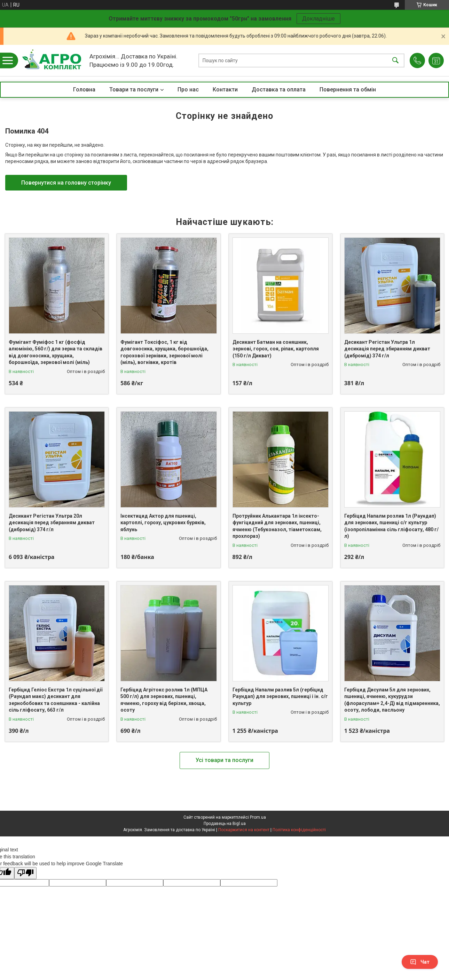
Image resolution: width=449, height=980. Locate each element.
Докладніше (318, 19)
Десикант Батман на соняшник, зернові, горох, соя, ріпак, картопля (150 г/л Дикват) (276, 349)
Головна (84, 90)
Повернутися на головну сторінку (66, 183)
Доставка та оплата (279, 90)
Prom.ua (258, 817)
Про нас (188, 90)
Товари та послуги (134, 90)
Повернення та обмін (348, 90)
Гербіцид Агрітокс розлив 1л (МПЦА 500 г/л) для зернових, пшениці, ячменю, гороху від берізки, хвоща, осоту (164, 700)
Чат (420, 962)
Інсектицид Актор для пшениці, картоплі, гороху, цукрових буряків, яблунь (163, 523)
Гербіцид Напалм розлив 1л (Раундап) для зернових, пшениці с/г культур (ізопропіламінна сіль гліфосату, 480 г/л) (391, 526)
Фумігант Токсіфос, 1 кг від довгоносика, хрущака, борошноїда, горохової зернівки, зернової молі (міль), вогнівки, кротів (164, 352)
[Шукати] (395, 61)
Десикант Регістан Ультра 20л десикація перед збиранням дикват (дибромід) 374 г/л (52, 523)
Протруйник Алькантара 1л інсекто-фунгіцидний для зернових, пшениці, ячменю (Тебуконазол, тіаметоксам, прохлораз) (277, 526)
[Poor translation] (25, 873)
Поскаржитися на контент (244, 830)
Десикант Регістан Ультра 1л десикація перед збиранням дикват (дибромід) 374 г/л (387, 349)
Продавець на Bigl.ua (225, 824)
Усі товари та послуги (224, 760)
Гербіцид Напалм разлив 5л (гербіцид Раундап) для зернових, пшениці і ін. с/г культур (280, 696)
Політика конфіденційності (299, 830)
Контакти (225, 90)
